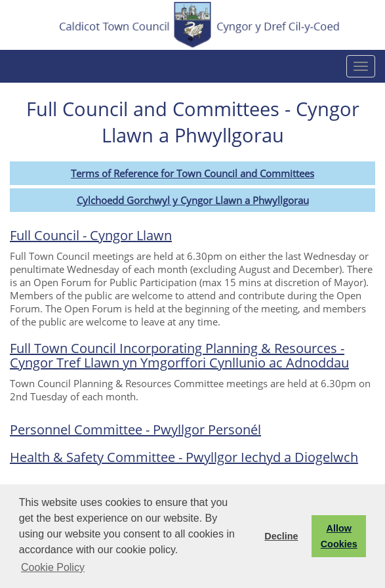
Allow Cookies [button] (339, 536)
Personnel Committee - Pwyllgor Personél (135, 430)
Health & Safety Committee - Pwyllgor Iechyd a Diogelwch (184, 457)
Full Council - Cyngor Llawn (91, 235)
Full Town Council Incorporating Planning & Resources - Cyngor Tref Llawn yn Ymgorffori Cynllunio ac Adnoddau (179, 355)
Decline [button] (281, 536)
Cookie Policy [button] (53, 567)
